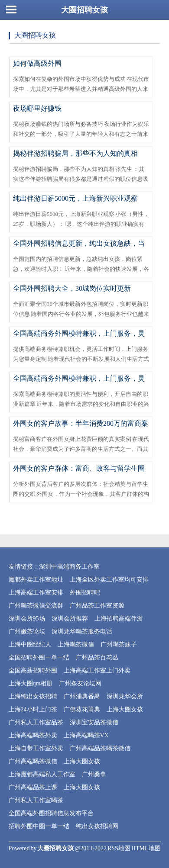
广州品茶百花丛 (97, 657)
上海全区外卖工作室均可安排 (109, 580)
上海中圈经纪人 (30, 645)
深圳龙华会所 (125, 696)
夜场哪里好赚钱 (37, 108)
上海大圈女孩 (125, 709)
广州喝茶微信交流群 (36, 606)
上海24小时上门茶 (33, 709)
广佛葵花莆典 (82, 709)
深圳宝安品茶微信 (94, 722)
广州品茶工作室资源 (97, 606)
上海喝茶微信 (76, 645)
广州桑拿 (94, 774)
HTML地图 (146, 848)
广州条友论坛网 (80, 683)
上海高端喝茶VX (86, 735)
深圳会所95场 (27, 619)
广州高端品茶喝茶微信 (100, 748)
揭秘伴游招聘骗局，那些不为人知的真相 (75, 153)
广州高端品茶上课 (33, 787)
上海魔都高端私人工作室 (42, 774)
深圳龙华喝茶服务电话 (82, 632)
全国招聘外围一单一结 (39, 657)
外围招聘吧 (85, 593)
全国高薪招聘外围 (33, 670)
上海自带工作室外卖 (36, 748)
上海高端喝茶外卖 (33, 735)
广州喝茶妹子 (119, 645)
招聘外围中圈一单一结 (39, 826)
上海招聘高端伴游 (119, 619)
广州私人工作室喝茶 (36, 800)
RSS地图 (119, 848)
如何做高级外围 (37, 63)
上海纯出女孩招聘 (33, 696)
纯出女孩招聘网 (97, 826)
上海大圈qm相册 (31, 683)
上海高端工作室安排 (36, 593)
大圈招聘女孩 (84, 10)
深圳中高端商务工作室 (69, 567)
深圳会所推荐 (70, 619)
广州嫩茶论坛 (27, 632)
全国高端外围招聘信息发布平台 (51, 813)
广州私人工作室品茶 (36, 722)
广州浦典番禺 (82, 696)
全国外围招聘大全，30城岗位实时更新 (72, 288)
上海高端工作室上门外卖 (97, 670)
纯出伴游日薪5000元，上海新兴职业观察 (75, 198)
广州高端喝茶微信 (33, 761)
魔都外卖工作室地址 (36, 580)
